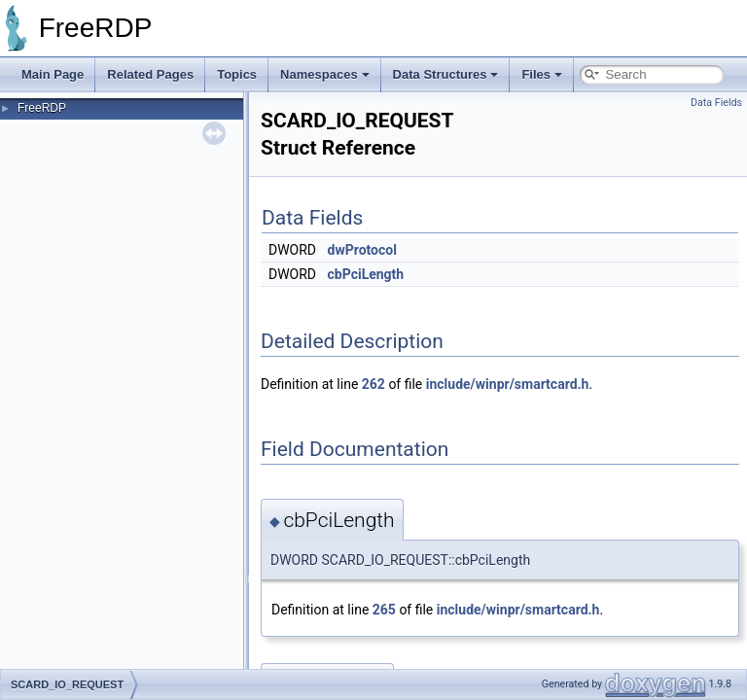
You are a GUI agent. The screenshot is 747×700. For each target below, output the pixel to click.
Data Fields (716, 103)
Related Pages (150, 74)
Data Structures (446, 74)
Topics (237, 74)
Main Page (53, 74)
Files (542, 74)
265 (384, 610)
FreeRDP (42, 108)
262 (373, 384)
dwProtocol (362, 250)
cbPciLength (366, 274)
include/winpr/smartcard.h (508, 384)
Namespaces (325, 74)
